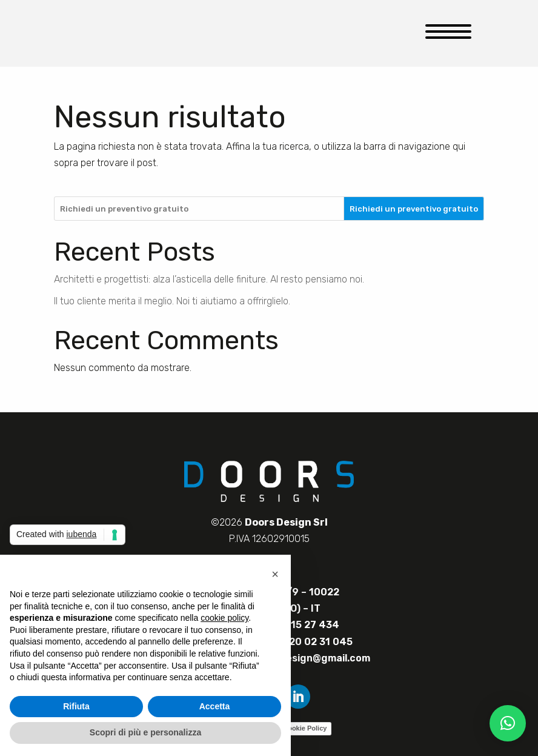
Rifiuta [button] (76, 706)
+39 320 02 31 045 (307, 642)
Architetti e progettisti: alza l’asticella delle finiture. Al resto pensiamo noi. (209, 279)
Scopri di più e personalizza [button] (145, 732)
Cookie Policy (305, 728)
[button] (508, 723)
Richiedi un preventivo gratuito (414, 209)
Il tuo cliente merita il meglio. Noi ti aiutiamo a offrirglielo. (172, 301)
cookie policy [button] (224, 618)
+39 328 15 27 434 (294, 625)
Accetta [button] (215, 706)
